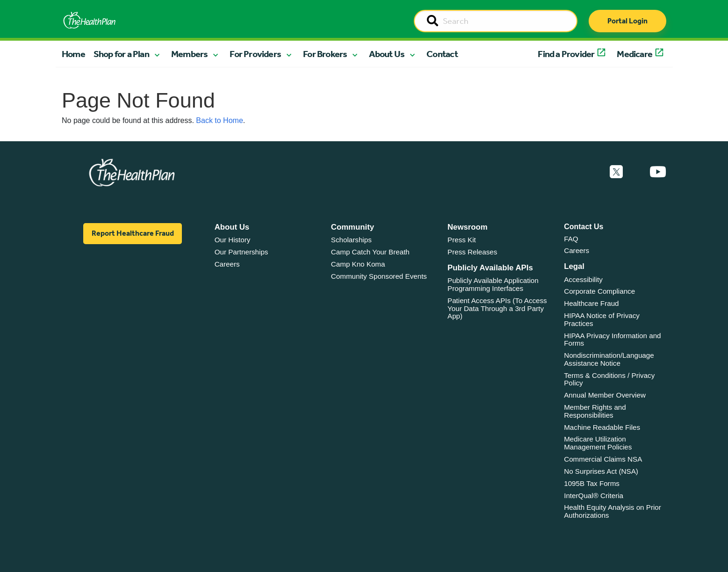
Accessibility (583, 279)
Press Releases (472, 252)
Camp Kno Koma (358, 264)
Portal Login (627, 21)
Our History (233, 240)
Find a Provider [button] (566, 54)
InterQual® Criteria (594, 496)
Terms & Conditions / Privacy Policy (609, 379)
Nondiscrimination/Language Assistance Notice (609, 359)
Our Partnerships (241, 252)
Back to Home (219, 120)
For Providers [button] (255, 54)
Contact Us (584, 227)
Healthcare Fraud (591, 303)
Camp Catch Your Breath (370, 252)
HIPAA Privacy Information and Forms (612, 340)
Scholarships (351, 240)
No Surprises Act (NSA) (601, 471)
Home (73, 54)
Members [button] (189, 54)
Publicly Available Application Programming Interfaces (493, 284)
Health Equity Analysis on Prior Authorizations (613, 511)
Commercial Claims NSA (603, 459)
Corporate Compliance (599, 291)
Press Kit (462, 240)
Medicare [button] (634, 54)
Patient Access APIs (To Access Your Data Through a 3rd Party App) (497, 308)
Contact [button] (442, 54)
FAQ (571, 239)
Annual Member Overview (605, 395)
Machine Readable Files (602, 427)
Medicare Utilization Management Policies (598, 443)
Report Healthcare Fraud (133, 233)
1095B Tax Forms (592, 483)
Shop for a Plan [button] (121, 54)
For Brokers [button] (325, 54)
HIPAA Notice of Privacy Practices (602, 319)
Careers (227, 264)
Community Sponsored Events (379, 276)
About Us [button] (387, 54)
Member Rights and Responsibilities (595, 411)
